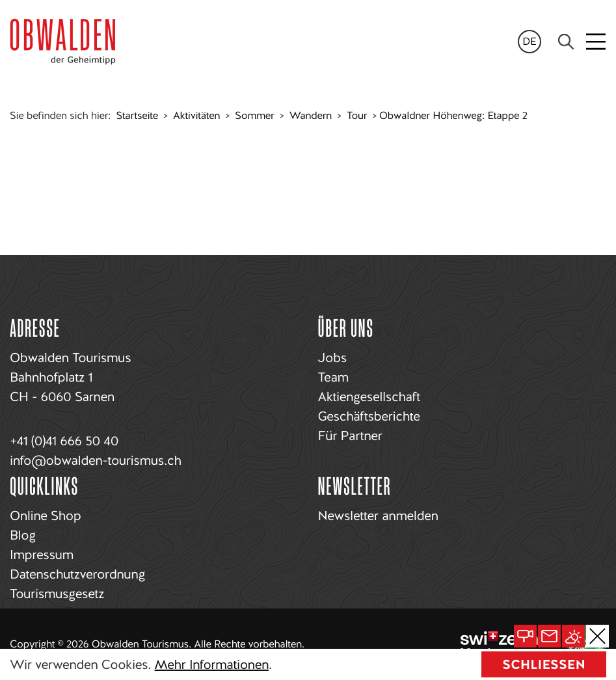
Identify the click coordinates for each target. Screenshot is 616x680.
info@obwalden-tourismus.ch (95, 460)
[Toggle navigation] (597, 42)
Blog (23, 535)
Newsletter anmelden (378, 516)
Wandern (311, 115)
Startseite (137, 115)
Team (333, 377)
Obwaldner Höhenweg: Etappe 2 (453, 115)
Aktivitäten (196, 115)
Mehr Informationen (212, 664)
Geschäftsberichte (369, 416)
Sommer (254, 115)
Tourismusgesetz (57, 594)
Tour (357, 115)
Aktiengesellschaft (369, 397)
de (529, 41)
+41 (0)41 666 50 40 (64, 441)
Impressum (42, 555)
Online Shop (45, 516)
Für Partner (350, 436)
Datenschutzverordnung (77, 574)
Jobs (332, 358)
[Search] (566, 42)
